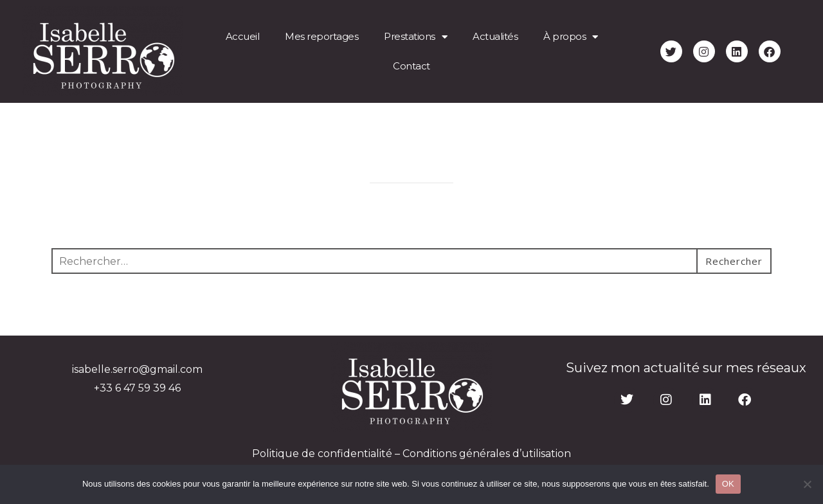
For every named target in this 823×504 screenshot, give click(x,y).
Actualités (495, 36)
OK (728, 484)
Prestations (415, 37)
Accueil (243, 36)
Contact (411, 66)
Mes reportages (321, 36)
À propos (571, 37)
